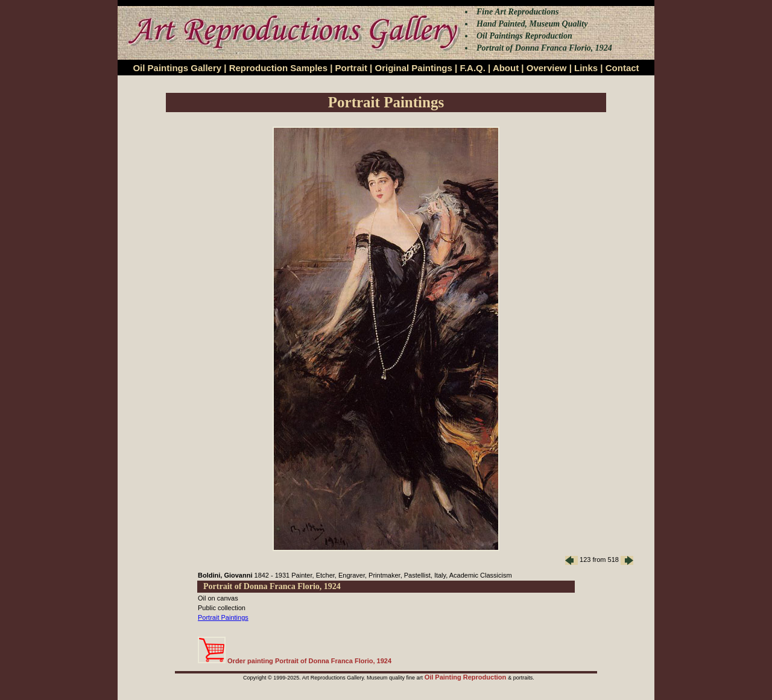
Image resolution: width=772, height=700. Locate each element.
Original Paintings (413, 68)
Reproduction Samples (278, 68)
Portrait (351, 68)
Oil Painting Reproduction (467, 677)
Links (586, 68)
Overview (547, 68)
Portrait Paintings (223, 617)
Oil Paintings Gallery (177, 68)
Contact (622, 68)
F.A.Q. (473, 68)
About (506, 68)
